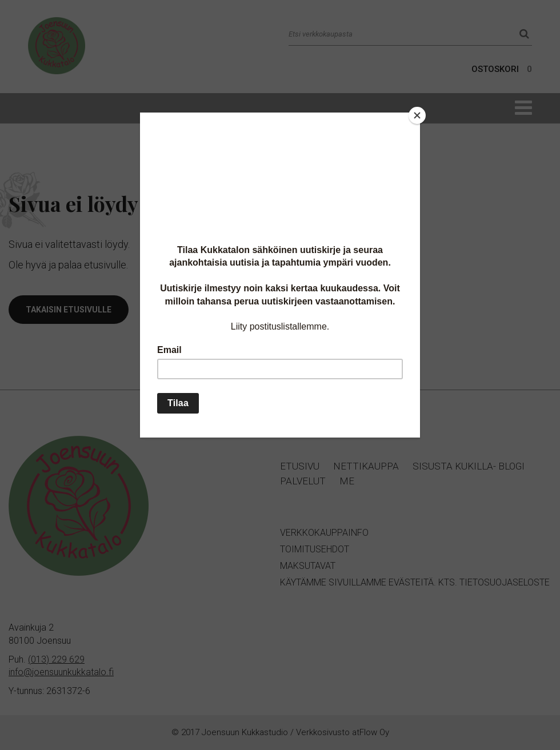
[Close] (417, 115)
